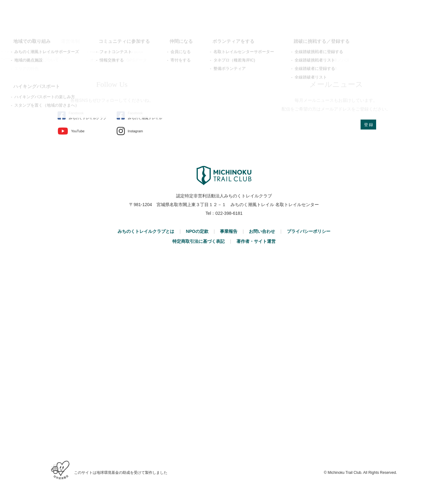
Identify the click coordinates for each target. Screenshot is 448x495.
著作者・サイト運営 (256, 241)
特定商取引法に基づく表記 (198, 241)
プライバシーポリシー (309, 231)
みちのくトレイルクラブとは (146, 231)
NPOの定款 (197, 231)
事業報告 (229, 231)
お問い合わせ (262, 231)
